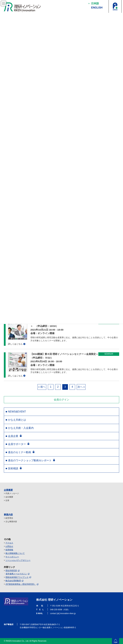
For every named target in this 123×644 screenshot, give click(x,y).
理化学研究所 (11, 571)
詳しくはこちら (15, 344)
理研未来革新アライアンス (17, 577)
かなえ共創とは (17, 420)
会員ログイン (61, 400)
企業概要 (8, 490)
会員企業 (13, 436)
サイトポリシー (12, 557)
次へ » (81, 387)
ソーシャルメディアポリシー (18, 560)
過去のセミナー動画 (20, 452)
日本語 (95, 3)
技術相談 (13, 468)
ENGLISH (97, 8)
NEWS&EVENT (17, 412)
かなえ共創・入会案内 (21, 428)
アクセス (9, 543)
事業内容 (8, 515)
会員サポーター (17, 444)
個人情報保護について (15, 553)
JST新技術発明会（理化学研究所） (21, 584)
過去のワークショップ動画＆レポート (30, 460)
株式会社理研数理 (13, 581)
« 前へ (42, 387)
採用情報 (9, 550)
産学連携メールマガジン (16, 574)
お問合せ (9, 546)
